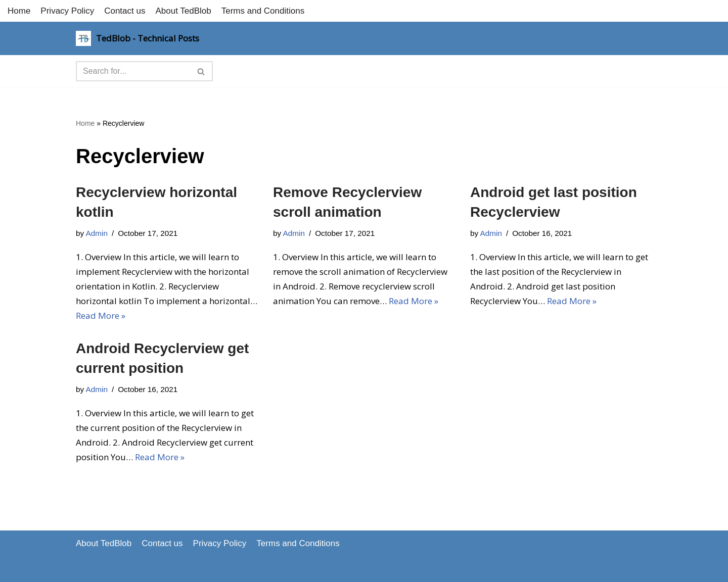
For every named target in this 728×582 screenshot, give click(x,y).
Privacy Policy (67, 11)
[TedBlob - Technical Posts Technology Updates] (138, 38)
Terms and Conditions (263, 11)
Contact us (125, 11)
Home (19, 11)
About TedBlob (183, 11)
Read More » (101, 316)
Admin (97, 233)
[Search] (133, 71)
